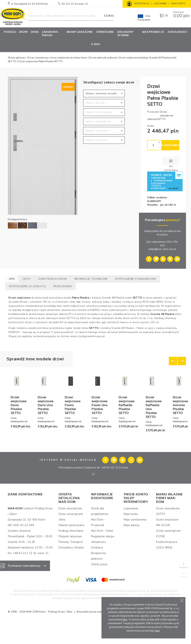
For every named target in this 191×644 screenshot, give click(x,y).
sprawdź (173, 188)
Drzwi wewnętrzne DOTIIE (168, 556)
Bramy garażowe (80, 32)
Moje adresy (132, 547)
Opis (12, 279)
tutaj (125, 620)
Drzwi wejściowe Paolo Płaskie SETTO (118, 437)
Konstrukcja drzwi (53, 279)
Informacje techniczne (91, 279)
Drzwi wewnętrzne (71, 536)
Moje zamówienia (135, 542)
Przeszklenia (63, 286)
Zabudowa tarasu (50, 34)
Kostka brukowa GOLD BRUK (167, 567)
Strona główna (16, 58)
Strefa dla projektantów (100, 533)
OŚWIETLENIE (105, 32)
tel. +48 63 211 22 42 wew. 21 (28, 575)
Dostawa (97, 570)
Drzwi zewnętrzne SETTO (168, 533)
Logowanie (131, 531)
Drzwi (23, 32)
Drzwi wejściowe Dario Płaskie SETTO (26, 437)
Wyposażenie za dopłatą (27, 286)
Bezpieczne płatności (99, 578)
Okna (35, 32)
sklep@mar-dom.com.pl (162, 249)
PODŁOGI (10, 32)
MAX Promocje (153, 32)
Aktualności (177, 32)
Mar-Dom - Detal (102, 553)
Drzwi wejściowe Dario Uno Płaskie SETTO (70, 438)
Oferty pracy (99, 586)
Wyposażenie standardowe (136, 279)
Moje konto (131, 536)
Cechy (27, 279)
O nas (95, 44)
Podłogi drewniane (71, 553)
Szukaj (109, 16)
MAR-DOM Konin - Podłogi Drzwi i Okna (49, 634)
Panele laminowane (71, 547)
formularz (162, 235)
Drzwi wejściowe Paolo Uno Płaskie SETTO (162, 438)
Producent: (153, 112)
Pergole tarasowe (70, 559)
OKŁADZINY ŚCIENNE (125, 34)
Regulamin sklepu (103, 559)
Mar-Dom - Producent (98, 545)
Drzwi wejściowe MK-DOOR (167, 545)
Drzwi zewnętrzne (70, 531)
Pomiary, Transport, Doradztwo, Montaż (71, 567)
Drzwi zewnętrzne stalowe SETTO (160, 116)
